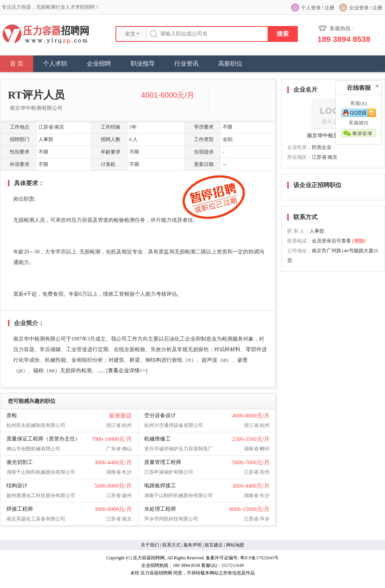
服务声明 (192, 545)
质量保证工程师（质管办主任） (43, 439)
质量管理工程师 (163, 462)
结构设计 (17, 486)
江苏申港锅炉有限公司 (169, 472)
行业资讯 (186, 64)
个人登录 (311, 8)
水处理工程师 (160, 509)
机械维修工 (157, 439)
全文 (130, 34)
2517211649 (233, 565)
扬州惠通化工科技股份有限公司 (41, 495)
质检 (12, 415)
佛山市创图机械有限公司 (33, 449)
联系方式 (171, 545)
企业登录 (359, 8)
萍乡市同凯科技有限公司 (171, 519)
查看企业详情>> (127, 371)
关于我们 (150, 545)
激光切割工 (20, 462)
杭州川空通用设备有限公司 (174, 425)
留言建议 (214, 545)
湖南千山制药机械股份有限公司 (41, 472)
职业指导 (143, 64)
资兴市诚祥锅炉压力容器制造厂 (179, 449)
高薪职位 (230, 64)
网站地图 (235, 545)
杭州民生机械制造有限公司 (36, 425)
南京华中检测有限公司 (36, 108)
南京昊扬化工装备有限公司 (36, 519)
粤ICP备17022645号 (259, 558)
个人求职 (55, 64)
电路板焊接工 (160, 486)
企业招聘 (99, 64)
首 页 (17, 64)
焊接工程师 (20, 509)
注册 (330, 8)
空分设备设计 (160, 415)
